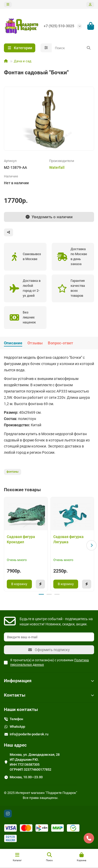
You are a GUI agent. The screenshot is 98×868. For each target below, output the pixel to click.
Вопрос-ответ (60, 343)
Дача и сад (23, 61)
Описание (13, 343)
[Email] (49, 637)
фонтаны (13, 472)
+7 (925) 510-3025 (59, 26)
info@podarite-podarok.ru (29, 734)
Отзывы (35, 343)
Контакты (49, 695)
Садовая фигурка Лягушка (68, 539)
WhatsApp (17, 727)
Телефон (16, 719)
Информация (49, 681)
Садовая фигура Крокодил (21, 539)
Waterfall (57, 167)
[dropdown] (8, 5)
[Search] (73, 48)
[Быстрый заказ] (40, 584)
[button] (91, 545)
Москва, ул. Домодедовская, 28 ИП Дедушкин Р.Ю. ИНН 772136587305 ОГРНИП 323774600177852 (35, 762)
